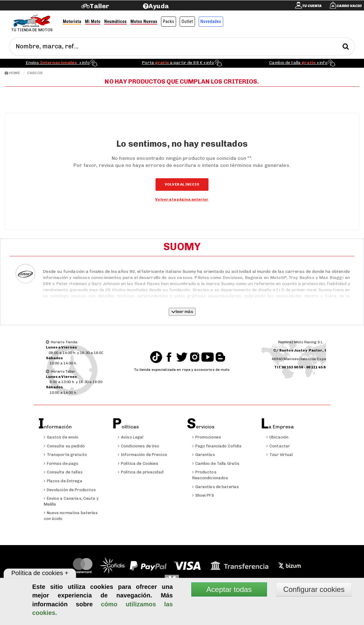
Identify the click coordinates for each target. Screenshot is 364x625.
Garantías (204, 455)
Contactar (278, 446)
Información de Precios (143, 455)
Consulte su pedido (64, 446)
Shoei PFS (203, 495)
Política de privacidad (141, 472)
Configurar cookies (314, 589)
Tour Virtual (280, 455)
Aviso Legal (131, 437)
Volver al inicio (182, 184)
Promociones (207, 437)
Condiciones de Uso (139, 446)
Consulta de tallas (63, 472)
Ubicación (277, 437)
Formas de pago (61, 463)
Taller (99, 6)
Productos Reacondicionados (210, 475)
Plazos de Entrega (63, 481)
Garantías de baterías (216, 487)
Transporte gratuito (65, 455)
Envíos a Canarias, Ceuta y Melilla (71, 501)
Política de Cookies (138, 463)
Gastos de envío (61, 437)
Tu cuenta (312, 6)
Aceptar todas (229, 589)
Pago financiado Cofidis (217, 446)
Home (12, 73)
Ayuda (159, 6)
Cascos (35, 73)
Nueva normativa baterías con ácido (71, 516)
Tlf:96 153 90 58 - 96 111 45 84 (301, 367)
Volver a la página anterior (182, 199)
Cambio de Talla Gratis (216, 463)
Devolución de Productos (70, 490)
